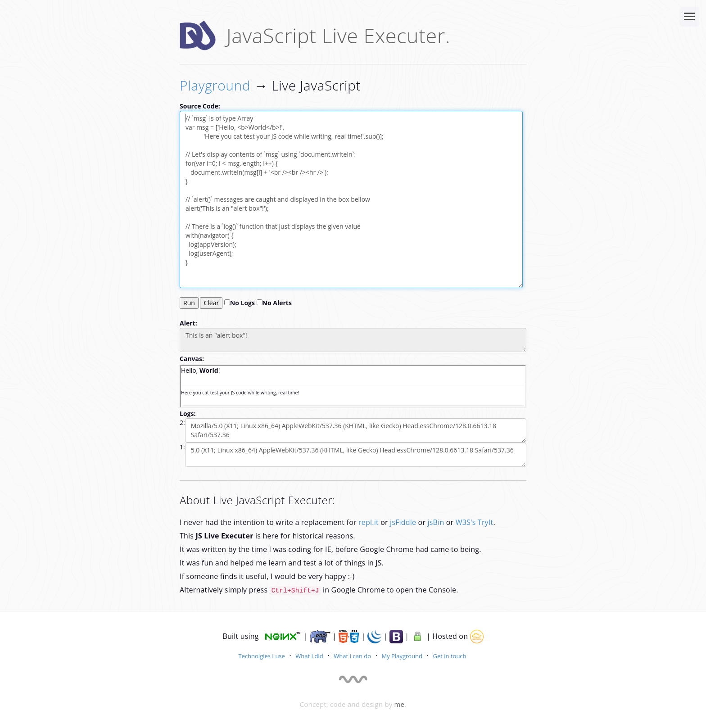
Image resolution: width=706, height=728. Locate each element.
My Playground (402, 656)
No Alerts (274, 303)
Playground (215, 85)
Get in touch (450, 656)
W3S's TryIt (475, 522)
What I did (309, 656)
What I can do (352, 656)
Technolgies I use (261, 656)
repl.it (369, 522)
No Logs (240, 303)
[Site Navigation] (689, 17)
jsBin (436, 522)
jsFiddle (403, 522)
